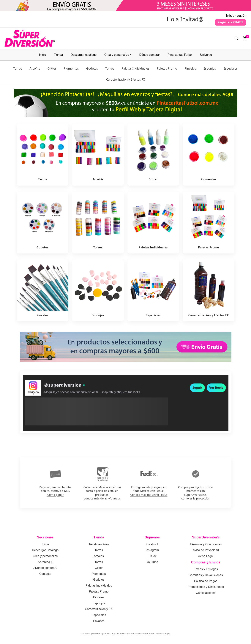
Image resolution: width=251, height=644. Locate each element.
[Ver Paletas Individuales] (153, 224)
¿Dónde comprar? (45, 569)
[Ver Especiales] (153, 292)
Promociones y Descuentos (206, 588)
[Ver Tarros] (43, 156)
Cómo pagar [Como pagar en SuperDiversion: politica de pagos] (55, 496)
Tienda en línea (99, 546)
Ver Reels (216, 391)
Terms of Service (156, 635)
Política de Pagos (206, 582)
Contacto (45, 575)
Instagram (152, 552)
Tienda (58, 56)
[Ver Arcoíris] (98, 156)
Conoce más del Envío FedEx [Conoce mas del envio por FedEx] (149, 496)
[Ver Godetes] (43, 224)
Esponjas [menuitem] (210, 70)
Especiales (99, 616)
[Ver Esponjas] (98, 292)
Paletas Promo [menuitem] (167, 70)
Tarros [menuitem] (18, 70)
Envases (99, 622)
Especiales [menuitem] (230, 70)
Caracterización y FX (99, 611)
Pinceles (99, 599)
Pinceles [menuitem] (190, 70)
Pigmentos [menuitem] (71, 70)
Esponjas (99, 605)
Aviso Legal (206, 558)
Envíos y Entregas (206, 571)
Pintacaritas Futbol (180, 56)
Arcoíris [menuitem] (35, 70)
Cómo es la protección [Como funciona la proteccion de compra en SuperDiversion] (196, 500)
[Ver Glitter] (153, 156)
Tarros (99, 552)
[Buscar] (237, 40)
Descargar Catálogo (45, 552)
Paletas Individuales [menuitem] (135, 70)
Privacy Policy (137, 635)
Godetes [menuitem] (92, 70)
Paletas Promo (99, 593)
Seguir (197, 391)
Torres (99, 563)
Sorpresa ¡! (45, 563)
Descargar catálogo (84, 56)
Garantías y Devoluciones (206, 577)
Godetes (99, 581)
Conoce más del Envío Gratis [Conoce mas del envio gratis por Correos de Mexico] (102, 500)
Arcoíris (99, 558)
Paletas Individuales (99, 587)
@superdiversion (63, 389)
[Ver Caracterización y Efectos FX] (209, 292)
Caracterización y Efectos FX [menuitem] (126, 81)
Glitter (99, 569)
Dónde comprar (149, 56)
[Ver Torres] (98, 224)
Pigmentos (99, 575)
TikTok (152, 558)
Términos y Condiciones (206, 546)
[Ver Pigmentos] (209, 156)
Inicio (43, 56)
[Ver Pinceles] (43, 292)
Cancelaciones (206, 594)
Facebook (152, 546)
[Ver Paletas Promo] (209, 224)
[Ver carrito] (245, 40)
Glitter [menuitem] (52, 70)
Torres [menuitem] (110, 70)
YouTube (152, 563)
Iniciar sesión (236, 16)
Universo (206, 56)
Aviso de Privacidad (206, 552)
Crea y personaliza (117, 56)
